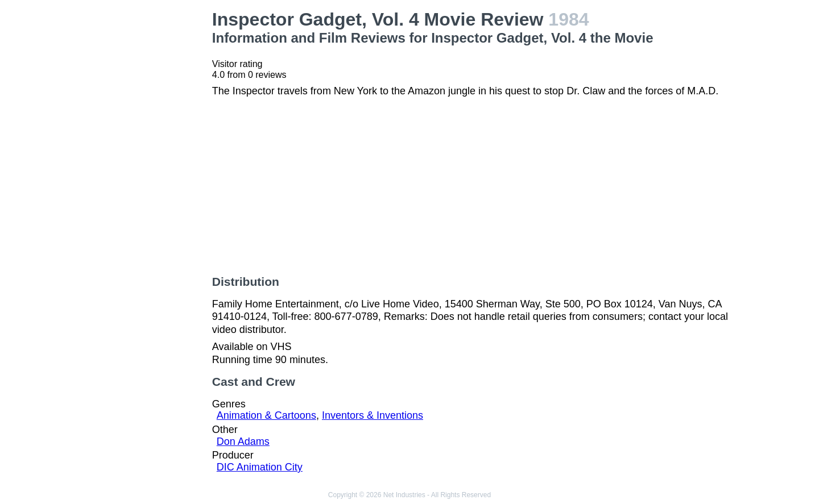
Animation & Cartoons (266, 415)
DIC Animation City (260, 467)
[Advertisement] (142, 180)
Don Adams (243, 441)
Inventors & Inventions (373, 415)
